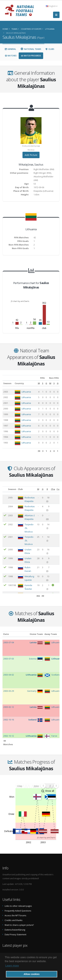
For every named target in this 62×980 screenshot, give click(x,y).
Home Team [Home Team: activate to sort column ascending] (36, 634)
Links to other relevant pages (18, 906)
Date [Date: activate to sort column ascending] (6, 634)
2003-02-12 (9, 707)
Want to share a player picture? (19, 925)
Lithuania (26, 392)
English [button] (52, 6)
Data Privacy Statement (15, 934)
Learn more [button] (12, 966)
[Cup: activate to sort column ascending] (59, 489)
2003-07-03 (9, 659)
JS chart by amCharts (20, 301)
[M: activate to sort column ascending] (39, 383)
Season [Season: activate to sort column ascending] (7, 383)
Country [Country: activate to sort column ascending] (19, 383)
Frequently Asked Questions (18, 911)
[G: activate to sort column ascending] (46, 383)
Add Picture (31, 155)
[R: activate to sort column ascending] (47, 489)
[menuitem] (50, 786)
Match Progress (31, 56)
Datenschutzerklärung (15, 930)
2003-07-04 (9, 642)
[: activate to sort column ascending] (5, 489)
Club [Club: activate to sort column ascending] (20, 489)
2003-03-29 (9, 691)
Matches (11, 56)
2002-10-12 (9, 736)
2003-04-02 (9, 675)
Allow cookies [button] (32, 974)
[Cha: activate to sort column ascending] (53, 489)
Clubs (50, 49)
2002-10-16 (9, 720)
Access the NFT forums (15, 915)
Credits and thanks (14, 920)
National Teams (31, 49)
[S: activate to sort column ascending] (43, 383)
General (10, 49)
